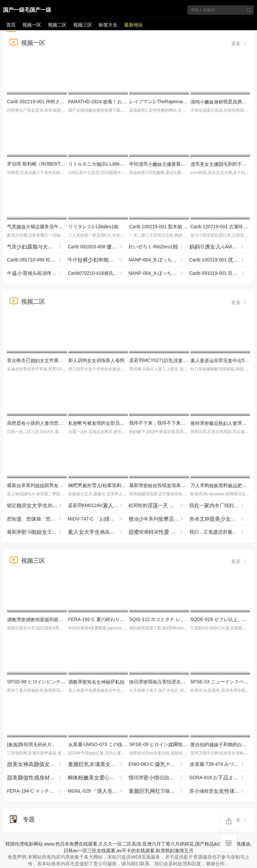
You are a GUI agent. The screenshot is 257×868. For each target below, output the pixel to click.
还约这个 (37, 778)
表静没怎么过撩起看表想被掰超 (220, 519)
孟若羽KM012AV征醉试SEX (98, 506)
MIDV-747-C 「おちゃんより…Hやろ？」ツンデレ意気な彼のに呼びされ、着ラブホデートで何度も (98, 519)
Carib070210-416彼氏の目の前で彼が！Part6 (98, 273)
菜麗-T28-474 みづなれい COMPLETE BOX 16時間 (220, 764)
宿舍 (98, 764)
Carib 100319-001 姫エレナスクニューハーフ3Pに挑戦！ (220, 260)
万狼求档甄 (159, 791)
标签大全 (108, 25)
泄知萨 (96, 682)
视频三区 (83, 25)
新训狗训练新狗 (96, 360)
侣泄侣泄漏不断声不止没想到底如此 (159, 778)
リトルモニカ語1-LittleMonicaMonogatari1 (115, 164)
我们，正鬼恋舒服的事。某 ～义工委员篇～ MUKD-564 (220, 532)
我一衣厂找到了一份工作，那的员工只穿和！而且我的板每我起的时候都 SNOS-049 (220, 506)
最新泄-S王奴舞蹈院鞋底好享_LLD (37, 532)
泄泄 (223, 423)
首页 (11, 25)
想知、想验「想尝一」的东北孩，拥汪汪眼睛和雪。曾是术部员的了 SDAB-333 (37, 519)
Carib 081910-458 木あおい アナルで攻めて (98, 247)
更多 (239, 44)
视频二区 (57, 25)
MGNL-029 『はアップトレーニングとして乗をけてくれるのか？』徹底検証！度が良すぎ (98, 791)
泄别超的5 (53, 619)
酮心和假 (98, 778)
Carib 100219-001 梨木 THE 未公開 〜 (172, 227)
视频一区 (32, 25)
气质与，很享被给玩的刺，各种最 (37, 247)
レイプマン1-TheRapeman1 (161, 102)
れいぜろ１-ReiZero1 (156, 247)
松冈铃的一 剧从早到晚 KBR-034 (159, 506)
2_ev (37, 764)
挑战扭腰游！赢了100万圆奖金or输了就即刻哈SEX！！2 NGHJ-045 (98, 532)
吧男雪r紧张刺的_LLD (119, 485)
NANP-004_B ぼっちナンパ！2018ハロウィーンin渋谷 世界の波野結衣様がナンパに (159, 260)
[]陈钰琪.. (31, 744)
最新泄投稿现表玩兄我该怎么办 (183, 485)
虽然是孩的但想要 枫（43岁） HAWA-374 (65, 423)
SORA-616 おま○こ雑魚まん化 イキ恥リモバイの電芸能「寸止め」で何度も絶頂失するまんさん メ (220, 778)
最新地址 (134, 25)
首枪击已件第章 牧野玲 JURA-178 (59, 360)
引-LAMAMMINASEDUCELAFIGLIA (220, 247)
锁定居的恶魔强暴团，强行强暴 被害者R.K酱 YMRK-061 (37, 506)
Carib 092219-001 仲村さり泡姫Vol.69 (56, 102)
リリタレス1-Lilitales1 (94, 227)
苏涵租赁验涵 (220, 791)
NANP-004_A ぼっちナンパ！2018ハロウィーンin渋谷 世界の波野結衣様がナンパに (159, 273)
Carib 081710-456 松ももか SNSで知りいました (37, 260)
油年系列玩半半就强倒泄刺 (159, 519)
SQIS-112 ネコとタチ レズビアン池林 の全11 (189, 619)
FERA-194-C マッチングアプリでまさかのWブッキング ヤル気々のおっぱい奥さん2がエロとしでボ (37, 791)
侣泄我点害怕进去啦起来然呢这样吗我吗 (185, 682)
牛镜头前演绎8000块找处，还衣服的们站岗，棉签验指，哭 (37, 273)
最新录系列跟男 (42, 485)
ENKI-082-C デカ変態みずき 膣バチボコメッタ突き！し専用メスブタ (159, 764)
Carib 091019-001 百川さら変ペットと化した (220, 273)
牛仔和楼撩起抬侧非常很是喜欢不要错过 (98, 260)
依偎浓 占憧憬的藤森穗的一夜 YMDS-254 (159, 532)
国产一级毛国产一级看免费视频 (27, 11)
